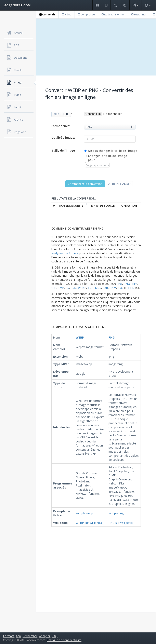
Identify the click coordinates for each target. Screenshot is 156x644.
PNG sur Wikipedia (121, 523)
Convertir (47, 14)
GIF (54, 288)
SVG (120, 288)
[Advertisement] (96, 47)
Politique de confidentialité (64, 640)
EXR (105, 288)
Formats (9, 636)
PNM (113, 288)
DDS (98, 288)
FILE (56, 114)
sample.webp (84, 513)
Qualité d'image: (63, 138)
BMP (61, 288)
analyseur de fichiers (65, 253)
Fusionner (139, 14)
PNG (127, 284)
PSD (74, 288)
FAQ (55, 636)
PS (67, 288)
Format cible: (61, 126)
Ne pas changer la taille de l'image (113, 151)
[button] (97, 5)
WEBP (82, 288)
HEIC (131, 288)
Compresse (86, 14)
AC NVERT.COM (17, 5)
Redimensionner (113, 14)
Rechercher (30, 636)
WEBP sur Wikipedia (89, 523)
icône (67, 14)
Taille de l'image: (63, 150)
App (18, 636)
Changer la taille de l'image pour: (107, 158)
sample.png (116, 513)
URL (66, 114)
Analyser (45, 636)
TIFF (134, 284)
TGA (91, 288)
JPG (120, 284)
